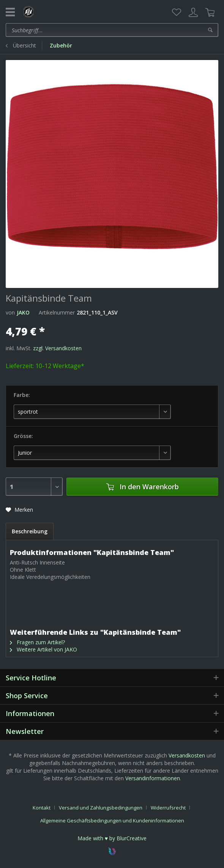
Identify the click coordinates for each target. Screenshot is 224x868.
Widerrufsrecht (168, 808)
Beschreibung (30, 531)
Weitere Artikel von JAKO (43, 649)
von (10, 312)
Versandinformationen (153, 778)
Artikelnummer (57, 312)
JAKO (23, 312)
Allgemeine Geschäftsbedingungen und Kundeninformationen (112, 821)
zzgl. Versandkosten (57, 348)
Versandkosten (187, 755)
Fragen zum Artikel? (37, 642)
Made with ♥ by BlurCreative (112, 838)
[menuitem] (177, 13)
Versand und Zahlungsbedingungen (101, 808)
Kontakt (42, 808)
